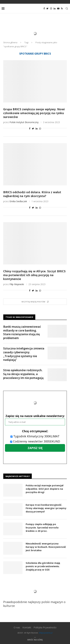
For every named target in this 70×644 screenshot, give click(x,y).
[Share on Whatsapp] (40, 128)
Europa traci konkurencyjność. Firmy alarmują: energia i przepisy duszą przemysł (46, 508)
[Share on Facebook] (30, 128)
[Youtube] (58, 8)
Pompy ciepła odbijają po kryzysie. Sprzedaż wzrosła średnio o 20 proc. (42, 527)
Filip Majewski (17, 284)
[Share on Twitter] (33, 128)
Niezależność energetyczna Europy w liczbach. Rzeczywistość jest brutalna (46, 547)
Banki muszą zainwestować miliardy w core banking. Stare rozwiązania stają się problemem (22, 332)
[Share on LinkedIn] (37, 128)
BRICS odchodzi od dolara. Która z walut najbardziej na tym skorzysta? (32, 194)
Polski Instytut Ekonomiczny (24, 122)
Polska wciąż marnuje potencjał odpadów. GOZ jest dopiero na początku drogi (45, 489)
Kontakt (27, 627)
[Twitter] (47, 8)
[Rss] (62, 8)
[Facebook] (44, 8)
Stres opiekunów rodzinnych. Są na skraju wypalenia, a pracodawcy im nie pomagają (23, 374)
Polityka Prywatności (45, 627)
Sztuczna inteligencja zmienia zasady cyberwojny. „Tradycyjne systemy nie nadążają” (24, 354)
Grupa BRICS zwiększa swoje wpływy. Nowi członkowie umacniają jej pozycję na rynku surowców (34, 113)
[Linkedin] (55, 8)
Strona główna (10, 42)
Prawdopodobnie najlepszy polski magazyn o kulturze (34, 596)
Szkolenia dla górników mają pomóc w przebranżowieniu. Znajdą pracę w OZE (43, 566)
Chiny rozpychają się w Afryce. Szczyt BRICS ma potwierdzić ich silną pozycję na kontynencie (34, 275)
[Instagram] (51, 8)
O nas (17, 627)
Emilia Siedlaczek (18, 201)
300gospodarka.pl (46, 633)
